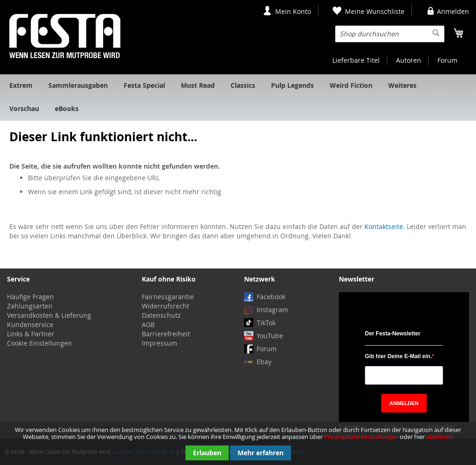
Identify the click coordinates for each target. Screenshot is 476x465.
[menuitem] (21, 86)
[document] (238, 443)
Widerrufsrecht (165, 306)
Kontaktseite (384, 226)
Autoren (409, 60)
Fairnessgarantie (168, 297)
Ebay (264, 362)
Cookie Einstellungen (40, 343)
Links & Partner (31, 334)
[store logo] (65, 36)
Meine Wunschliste (375, 11)
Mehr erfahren (261, 453)
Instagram (272, 310)
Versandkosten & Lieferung (49, 315)
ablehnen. (440, 437)
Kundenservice (30, 324)
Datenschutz (161, 315)
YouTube (270, 336)
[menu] (238, 98)
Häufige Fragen (30, 297)
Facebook (271, 297)
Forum (447, 60)
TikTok (266, 323)
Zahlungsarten (30, 306)
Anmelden (453, 11)
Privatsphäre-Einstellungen (361, 437)
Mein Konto (293, 11)
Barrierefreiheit (166, 334)
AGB (148, 324)
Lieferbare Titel (356, 60)
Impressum (159, 343)
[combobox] (390, 34)
